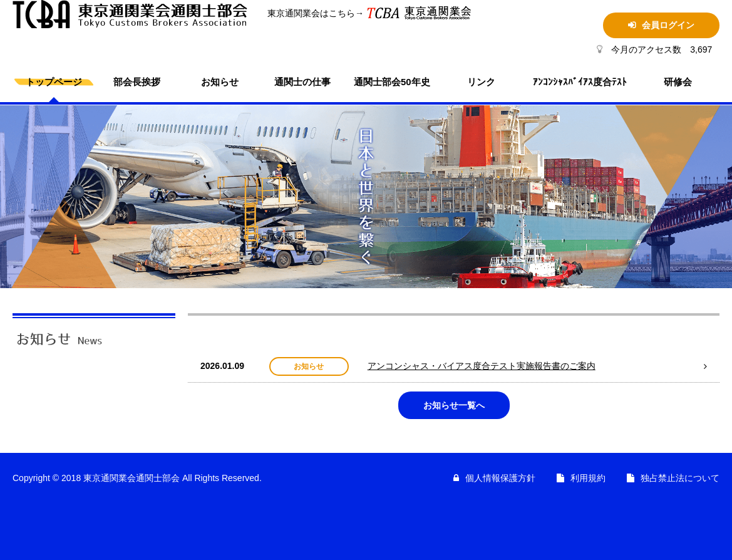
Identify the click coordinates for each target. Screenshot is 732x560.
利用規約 (588, 478)
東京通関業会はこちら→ (307, 13)
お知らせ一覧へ (454, 405)
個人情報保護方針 (500, 478)
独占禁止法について (680, 478)
